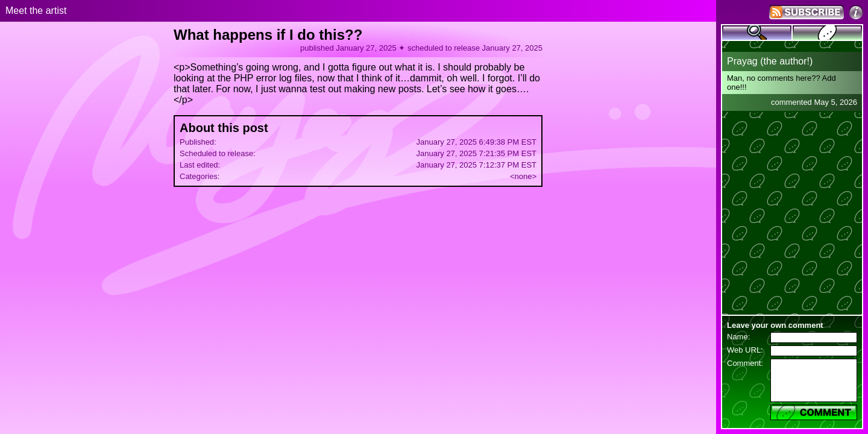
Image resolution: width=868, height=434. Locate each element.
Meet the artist (36, 11)
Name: (738, 337)
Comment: (745, 363)
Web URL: (745, 350)
